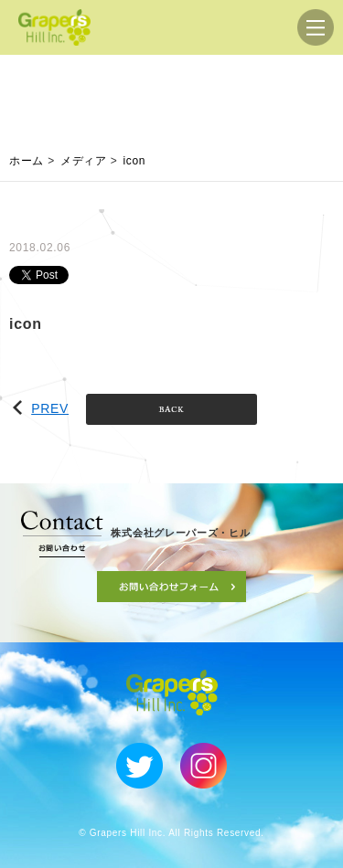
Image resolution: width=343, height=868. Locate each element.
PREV (41, 408)
